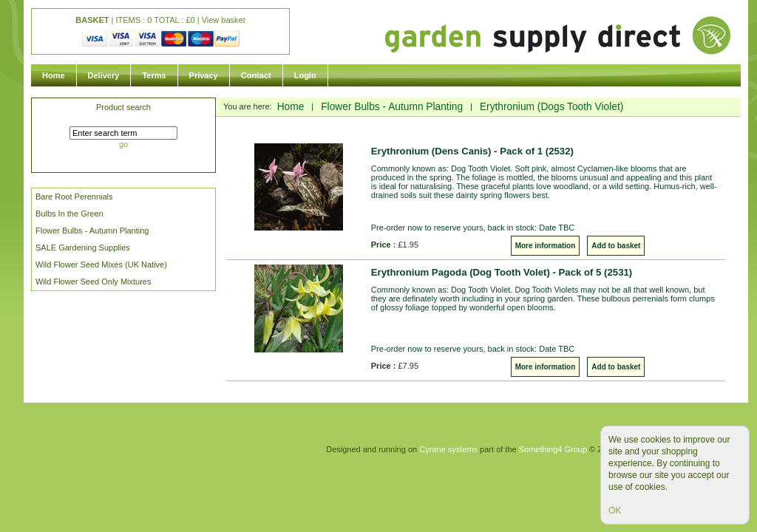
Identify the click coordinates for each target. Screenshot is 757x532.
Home (54, 75)
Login (305, 75)
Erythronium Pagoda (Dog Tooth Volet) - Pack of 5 (502, 272)
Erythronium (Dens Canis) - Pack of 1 (472, 151)
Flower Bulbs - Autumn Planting (92, 231)
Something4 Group (553, 449)
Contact (256, 75)
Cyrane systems (448, 449)
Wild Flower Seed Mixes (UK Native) (101, 265)
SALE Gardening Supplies (83, 248)
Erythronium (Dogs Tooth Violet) (551, 107)
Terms (154, 75)
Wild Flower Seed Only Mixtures (94, 282)
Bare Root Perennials (74, 197)
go (123, 144)
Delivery (104, 75)
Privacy (204, 75)
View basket (224, 20)
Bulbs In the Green (69, 214)
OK (615, 511)
